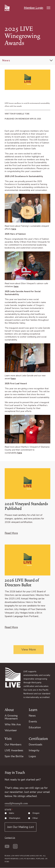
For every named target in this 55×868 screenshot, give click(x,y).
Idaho (12, 813)
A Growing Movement (11, 717)
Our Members (13, 745)
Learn (33, 710)
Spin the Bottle (14, 756)
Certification (38, 739)
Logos (32, 756)
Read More (11, 533)
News (6, 60)
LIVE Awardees (14, 750)
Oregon (36, 813)
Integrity (34, 750)
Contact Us (10, 838)
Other (35, 818)
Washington (15, 818)
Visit (8, 739)
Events (33, 722)
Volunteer (11, 730)
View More (29, 650)
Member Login (34, 8)
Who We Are (13, 724)
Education (35, 727)
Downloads (35, 745)
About (9, 710)
